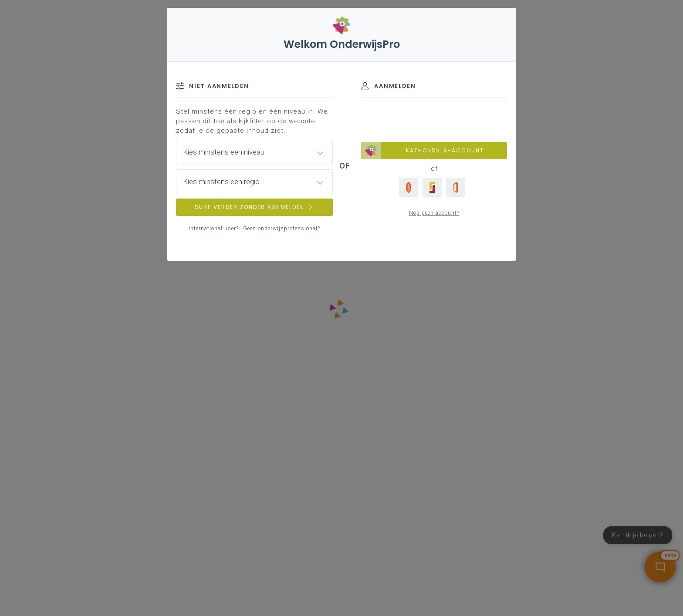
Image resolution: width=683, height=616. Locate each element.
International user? (214, 229)
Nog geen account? (434, 213)
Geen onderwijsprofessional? (282, 229)
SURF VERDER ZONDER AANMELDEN (254, 207)
